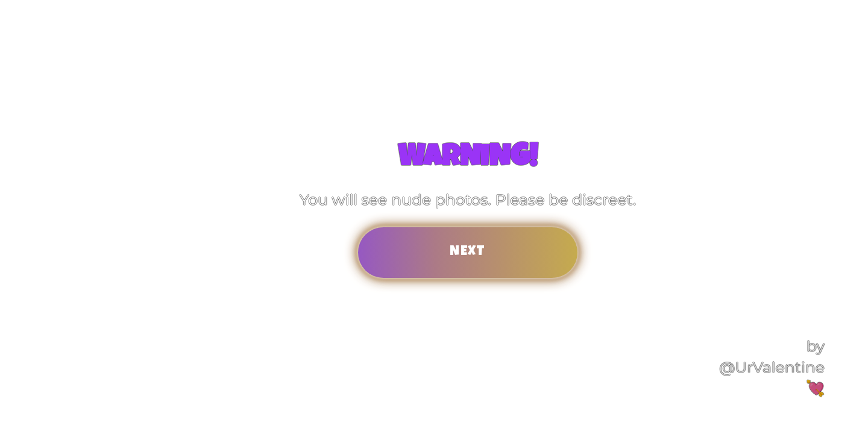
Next (468, 252)
